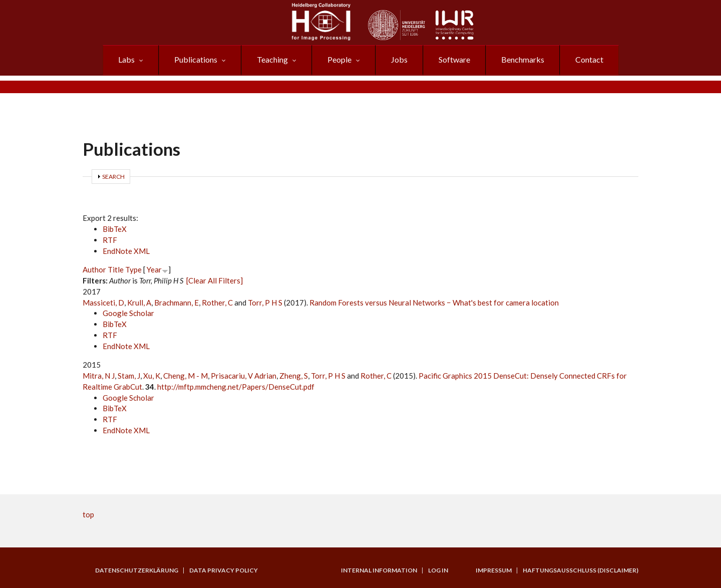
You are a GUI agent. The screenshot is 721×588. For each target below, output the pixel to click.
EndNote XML (126, 251)
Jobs (399, 59)
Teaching (272, 59)
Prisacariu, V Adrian (244, 376)
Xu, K (152, 376)
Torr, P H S (265, 303)
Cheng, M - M (186, 376)
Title (116, 269)
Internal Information (379, 570)
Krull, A (139, 303)
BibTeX (115, 229)
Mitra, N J (99, 376)
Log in (438, 570)
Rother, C (217, 303)
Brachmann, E (176, 303)
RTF (110, 240)
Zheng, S (294, 376)
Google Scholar (128, 313)
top (88, 514)
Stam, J (129, 376)
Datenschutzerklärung (137, 570)
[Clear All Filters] (215, 280)
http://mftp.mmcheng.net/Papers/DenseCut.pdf (236, 387)
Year (154, 269)
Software (454, 59)
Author (94, 269)
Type (133, 269)
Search (113, 177)
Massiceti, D (103, 303)
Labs (126, 59)
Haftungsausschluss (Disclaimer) (581, 570)
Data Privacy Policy (224, 570)
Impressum (494, 570)
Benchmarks (523, 59)
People (339, 59)
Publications (196, 59)
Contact (589, 59)
